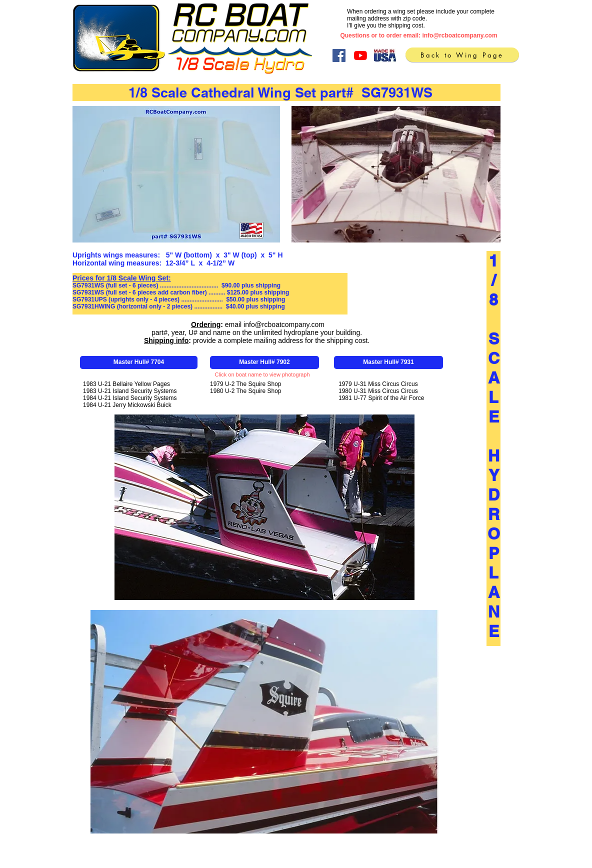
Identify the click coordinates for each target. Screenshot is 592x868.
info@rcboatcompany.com (459, 35)
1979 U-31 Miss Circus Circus (378, 384)
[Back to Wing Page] (462, 55)
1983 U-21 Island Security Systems (130, 391)
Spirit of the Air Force (396, 398)
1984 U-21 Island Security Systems (130, 398)
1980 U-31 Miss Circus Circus (378, 391)
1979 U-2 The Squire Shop (246, 384)
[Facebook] (339, 55)
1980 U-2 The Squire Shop (246, 391)
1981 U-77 (353, 398)
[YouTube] (360, 55)
